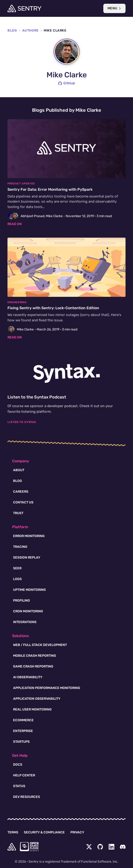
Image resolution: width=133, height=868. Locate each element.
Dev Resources (27, 797)
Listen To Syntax (22, 422)
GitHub (67, 83)
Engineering (17, 302)
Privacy (77, 832)
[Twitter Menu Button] (89, 847)
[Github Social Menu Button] (100, 847)
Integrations (25, 622)
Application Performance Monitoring (47, 688)
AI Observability (28, 677)
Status (19, 786)
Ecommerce (23, 720)
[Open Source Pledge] (29, 847)
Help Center (24, 775)
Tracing (20, 547)
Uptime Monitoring (29, 590)
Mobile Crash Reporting (35, 656)
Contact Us (23, 502)
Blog (12, 30)
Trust (18, 513)
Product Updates (21, 184)
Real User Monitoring (32, 709)
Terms (13, 832)
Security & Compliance (44, 832)
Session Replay (27, 558)
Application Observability (37, 699)
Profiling (22, 601)
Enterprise (23, 731)
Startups (21, 742)
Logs (17, 579)
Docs (18, 765)
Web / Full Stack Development (40, 645)
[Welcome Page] (24, 8)
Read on (15, 224)
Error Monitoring (29, 536)
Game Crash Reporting (33, 666)
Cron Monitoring (28, 611)
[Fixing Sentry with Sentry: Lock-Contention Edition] (66, 289)
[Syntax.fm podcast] (67, 373)
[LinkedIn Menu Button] (111, 847)
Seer (17, 568)
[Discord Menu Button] (123, 847)
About (19, 470)
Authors (30, 30)
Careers (21, 492)
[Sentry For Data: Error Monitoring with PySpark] (66, 173)
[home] (12, 847)
